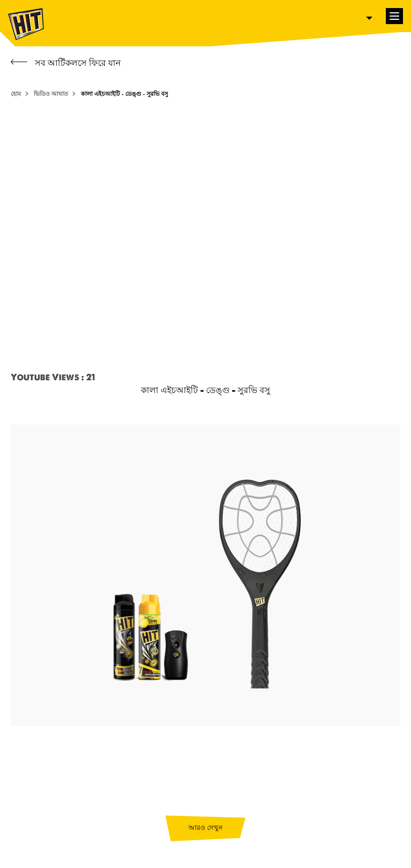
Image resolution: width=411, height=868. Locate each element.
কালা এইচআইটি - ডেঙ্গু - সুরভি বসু (124, 94)
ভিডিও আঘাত (51, 94)
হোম (16, 94)
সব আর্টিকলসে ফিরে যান (66, 63)
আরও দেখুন (205, 827)
